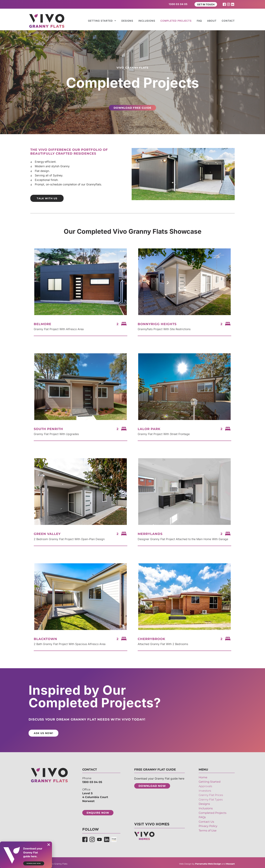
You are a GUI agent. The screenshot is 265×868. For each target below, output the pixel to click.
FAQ (199, 21)
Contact (228, 21)
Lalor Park (149, 428)
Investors (205, 789)
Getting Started (102, 21)
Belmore (43, 323)
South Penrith (48, 428)
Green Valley (47, 533)
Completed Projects (176, 21)
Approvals (205, 785)
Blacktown (45, 638)
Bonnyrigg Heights (157, 323)
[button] (49, 845)
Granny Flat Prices (211, 794)
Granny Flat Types (211, 798)
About (212, 21)
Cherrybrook (151, 638)
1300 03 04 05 (92, 780)
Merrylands (150, 533)
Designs (127, 21)
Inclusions (147, 21)
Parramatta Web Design (208, 862)
